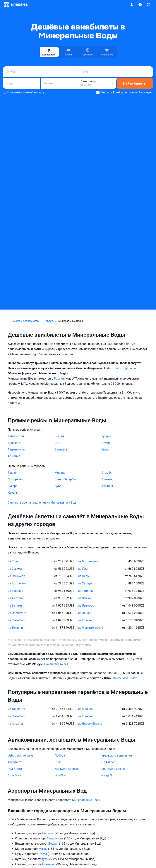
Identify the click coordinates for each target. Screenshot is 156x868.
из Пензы (85, 613)
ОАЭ (58, 443)
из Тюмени (15, 628)
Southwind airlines (113, 769)
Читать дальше (125, 368)
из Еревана (16, 591)
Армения (14, 456)
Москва (60, 473)
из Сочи (13, 561)
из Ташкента (16, 709)
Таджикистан (17, 449)
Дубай (59, 486)
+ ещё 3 (107, 775)
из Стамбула (16, 620)
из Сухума (15, 569)
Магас (43, 849)
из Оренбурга (17, 613)
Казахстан (15, 443)
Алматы (107, 479)
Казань (13, 493)
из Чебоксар (16, 576)
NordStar (61, 775)
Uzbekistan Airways (21, 756)
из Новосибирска (90, 724)
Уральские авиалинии (117, 756)
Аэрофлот (15, 762)
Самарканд (16, 479)
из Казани (85, 620)
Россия (60, 436)
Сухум (43, 854)
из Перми (85, 576)
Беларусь (61, 449)
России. (60, 379)
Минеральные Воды (86, 800)
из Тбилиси (86, 591)
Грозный (48, 864)
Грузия (106, 443)
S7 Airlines (108, 762)
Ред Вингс (15, 769)
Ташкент (14, 473)
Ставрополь (55, 838)
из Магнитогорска (91, 628)
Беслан (54, 844)
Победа (60, 756)
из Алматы (15, 724)
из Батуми (15, 606)
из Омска (85, 598)
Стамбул (107, 473)
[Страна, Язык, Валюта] (149, 5)
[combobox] (40, 72)
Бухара (13, 486)
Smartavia (14, 775)
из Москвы (86, 709)
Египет (106, 449)
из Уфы (83, 569)
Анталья (107, 486)
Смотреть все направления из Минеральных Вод (42, 503)
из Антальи (16, 598)
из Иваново (86, 606)
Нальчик (48, 833)
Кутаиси (47, 859)
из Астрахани (17, 583)
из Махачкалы (88, 561)
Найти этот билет (56, 664)
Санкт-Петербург (66, 479)
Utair (58, 762)
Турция (106, 436)
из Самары (86, 583)
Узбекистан (16, 436)
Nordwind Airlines (66, 769)
